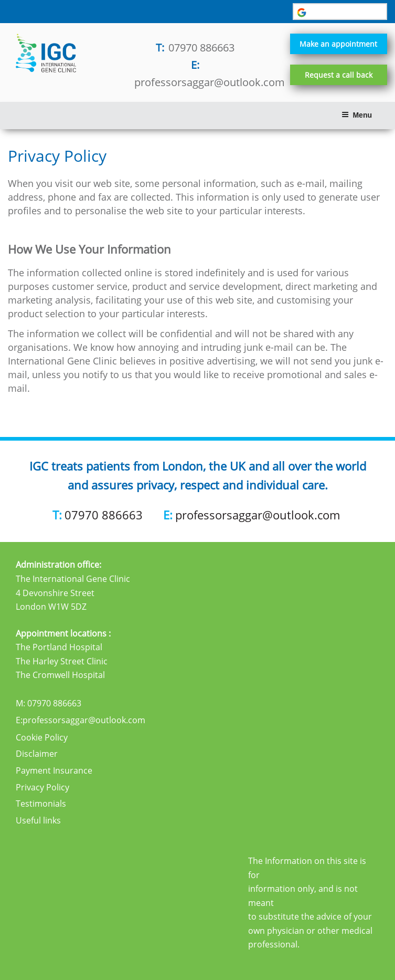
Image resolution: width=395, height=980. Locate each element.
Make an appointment (338, 44)
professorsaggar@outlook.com (210, 82)
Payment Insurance (54, 770)
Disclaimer (37, 754)
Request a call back (339, 75)
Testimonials (41, 804)
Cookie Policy (42, 737)
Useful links (38, 820)
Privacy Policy (42, 787)
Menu (357, 115)
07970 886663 (201, 48)
